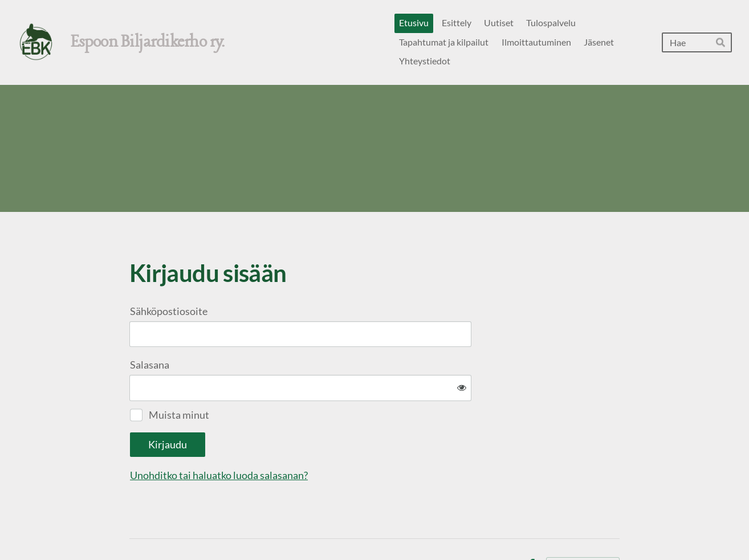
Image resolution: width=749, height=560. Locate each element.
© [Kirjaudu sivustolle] (134, 527)
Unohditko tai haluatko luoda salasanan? (342, 438)
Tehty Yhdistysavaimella (583, 528)
